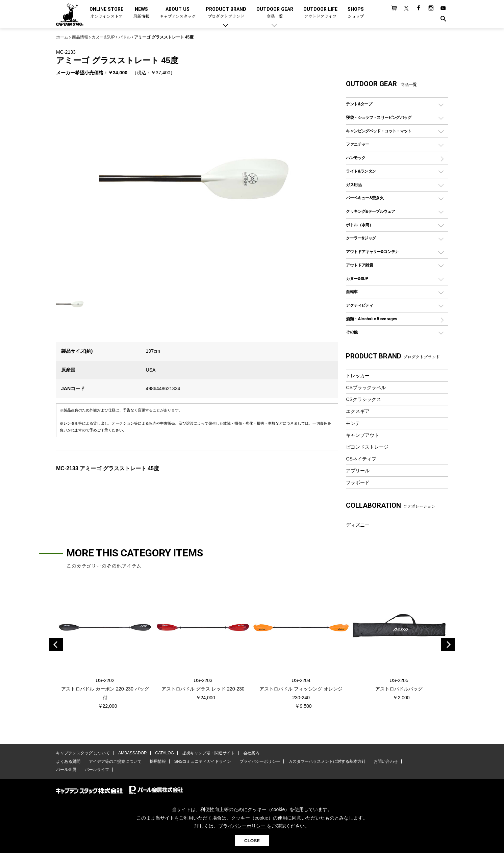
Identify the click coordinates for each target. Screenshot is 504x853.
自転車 (352, 292)
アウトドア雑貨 (359, 265)
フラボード (358, 482)
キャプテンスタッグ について (83, 753)
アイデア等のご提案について (115, 761)
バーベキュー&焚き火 (365, 198)
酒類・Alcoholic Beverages (371, 319)
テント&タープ (359, 104)
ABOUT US (178, 13)
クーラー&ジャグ (361, 238)
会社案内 (251, 753)
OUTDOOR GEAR (275, 13)
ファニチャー (357, 144)
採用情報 (158, 761)
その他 (352, 332)
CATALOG (165, 753)
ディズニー (358, 525)
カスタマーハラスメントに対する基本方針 (326, 761)
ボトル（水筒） (359, 225)
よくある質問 (68, 761)
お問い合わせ (385, 761)
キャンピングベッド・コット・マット (379, 131)
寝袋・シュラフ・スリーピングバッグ (379, 117)
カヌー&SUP (357, 279)
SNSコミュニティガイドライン (203, 761)
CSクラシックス (363, 399)
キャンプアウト (362, 435)
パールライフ (97, 770)
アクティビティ (359, 305)
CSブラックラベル (366, 387)
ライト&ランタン (361, 171)
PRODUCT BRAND (226, 13)
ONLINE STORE (106, 13)
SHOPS (356, 13)
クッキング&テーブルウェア (370, 211)
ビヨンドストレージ (367, 447)
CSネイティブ (361, 459)
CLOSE (252, 841)
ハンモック (356, 158)
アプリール (358, 471)
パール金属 (66, 770)
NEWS (141, 13)
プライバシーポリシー (259, 761)
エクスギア (358, 411)
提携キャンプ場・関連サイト (208, 753)
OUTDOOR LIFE (320, 13)
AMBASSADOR (133, 753)
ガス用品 (354, 185)
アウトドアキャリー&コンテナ (372, 252)
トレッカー (358, 376)
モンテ (353, 423)
